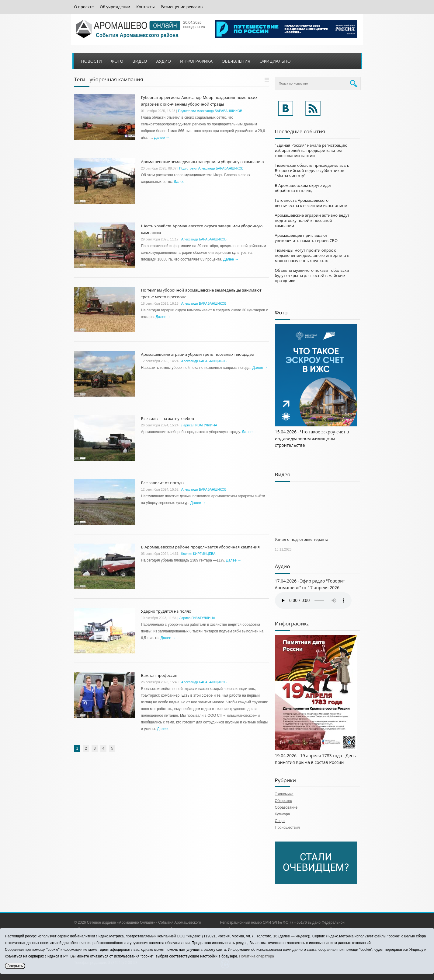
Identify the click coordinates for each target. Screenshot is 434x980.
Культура (283, 814)
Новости (92, 61)
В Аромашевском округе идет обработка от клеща (303, 188)
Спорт (280, 821)
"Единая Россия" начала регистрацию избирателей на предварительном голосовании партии (311, 150)
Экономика (284, 794)
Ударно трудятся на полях (166, 611)
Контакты (145, 7)
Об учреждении (115, 7)
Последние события (300, 131)
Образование (286, 807)
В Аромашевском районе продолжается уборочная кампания (200, 547)
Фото (117, 61)
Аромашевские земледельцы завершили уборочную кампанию (203, 162)
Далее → (162, 138)
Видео (140, 61)
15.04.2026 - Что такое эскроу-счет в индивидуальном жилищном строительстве (312, 438)
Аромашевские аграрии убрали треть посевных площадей (198, 354)
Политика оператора (257, 956)
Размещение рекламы (182, 7)
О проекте (84, 7)
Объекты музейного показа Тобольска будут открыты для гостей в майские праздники (312, 275)
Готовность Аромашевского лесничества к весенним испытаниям (311, 203)
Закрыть (15, 966)
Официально (275, 61)
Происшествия (287, 828)
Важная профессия (159, 675)
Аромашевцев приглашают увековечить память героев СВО (306, 238)
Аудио (163, 61)
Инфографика (196, 61)
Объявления (236, 61)
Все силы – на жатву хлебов (168, 418)
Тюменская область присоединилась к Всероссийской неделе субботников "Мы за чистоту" (312, 170)
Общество (284, 801)
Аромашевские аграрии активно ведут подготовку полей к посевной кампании (312, 220)
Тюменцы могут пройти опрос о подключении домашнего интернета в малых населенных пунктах (312, 255)
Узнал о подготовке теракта (302, 539)
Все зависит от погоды (163, 483)
